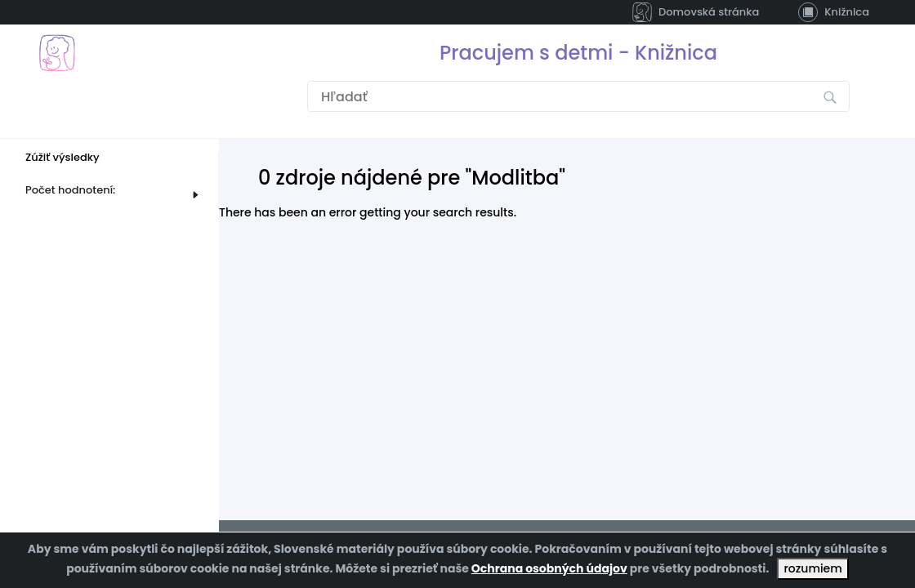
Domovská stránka (696, 12)
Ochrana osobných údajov (549, 568)
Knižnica (834, 12)
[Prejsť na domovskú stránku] (57, 53)
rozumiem (812, 568)
